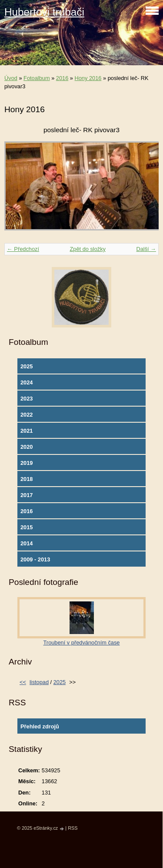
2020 (27, 447)
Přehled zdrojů (40, 726)
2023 (27, 399)
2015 (27, 527)
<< (23, 682)
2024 (27, 382)
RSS (73, 828)
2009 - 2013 (35, 559)
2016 (62, 78)
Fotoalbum (37, 78)
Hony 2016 (88, 78)
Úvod (11, 78)
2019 (27, 463)
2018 (27, 479)
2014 (27, 543)
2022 (27, 415)
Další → (146, 249)
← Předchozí (23, 249)
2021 (27, 431)
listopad (39, 682)
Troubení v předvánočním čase (82, 643)
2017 (27, 495)
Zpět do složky (88, 249)
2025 (27, 366)
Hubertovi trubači (44, 12)
